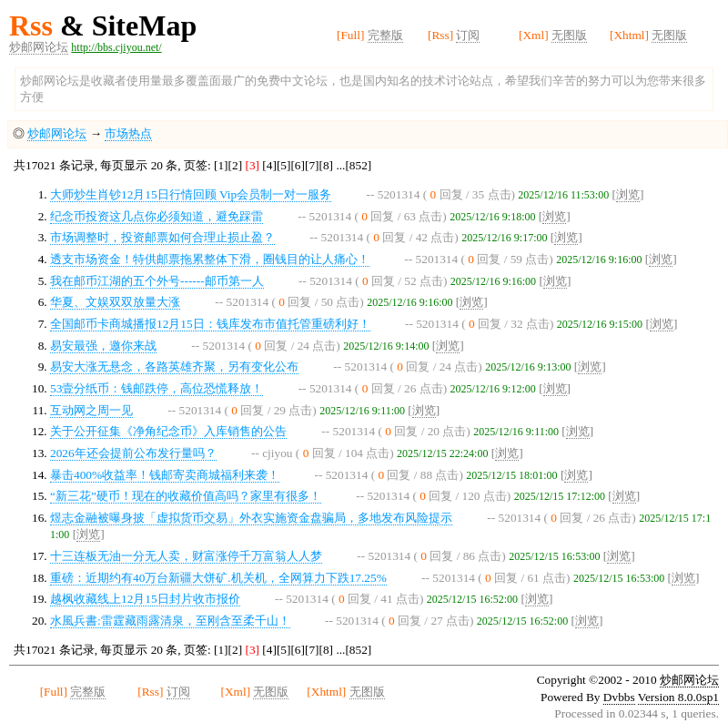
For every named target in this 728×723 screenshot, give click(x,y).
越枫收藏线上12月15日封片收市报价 (145, 599)
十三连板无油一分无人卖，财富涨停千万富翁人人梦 (186, 556)
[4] (269, 165)
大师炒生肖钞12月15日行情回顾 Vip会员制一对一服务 (191, 194)
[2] (236, 165)
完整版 (385, 35)
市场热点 (128, 133)
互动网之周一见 (91, 410)
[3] (252, 165)
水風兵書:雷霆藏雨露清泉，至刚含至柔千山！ (170, 621)
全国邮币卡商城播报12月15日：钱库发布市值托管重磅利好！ (210, 324)
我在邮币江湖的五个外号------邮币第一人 (157, 281)
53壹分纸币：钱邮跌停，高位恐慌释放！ (157, 388)
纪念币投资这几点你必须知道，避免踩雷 (157, 216)
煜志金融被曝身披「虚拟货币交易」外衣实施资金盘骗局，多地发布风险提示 (251, 518)
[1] (221, 165)
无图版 (569, 35)
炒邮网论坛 (39, 47)
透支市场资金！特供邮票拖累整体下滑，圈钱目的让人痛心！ (210, 259)
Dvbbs (619, 697)
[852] (358, 165)
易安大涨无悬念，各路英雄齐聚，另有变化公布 (174, 367)
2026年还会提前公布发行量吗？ (133, 453)
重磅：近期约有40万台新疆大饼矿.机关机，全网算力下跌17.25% (218, 578)
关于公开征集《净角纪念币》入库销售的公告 (168, 431)
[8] (327, 165)
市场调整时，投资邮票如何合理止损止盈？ (162, 237)
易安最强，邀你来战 (103, 346)
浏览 (628, 194)
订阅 (468, 35)
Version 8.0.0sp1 (678, 697)
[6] (298, 165)
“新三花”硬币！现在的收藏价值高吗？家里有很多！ (186, 496)
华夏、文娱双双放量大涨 (115, 302)
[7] (312, 165)
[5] (284, 165)
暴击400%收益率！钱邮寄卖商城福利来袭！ (165, 475)
